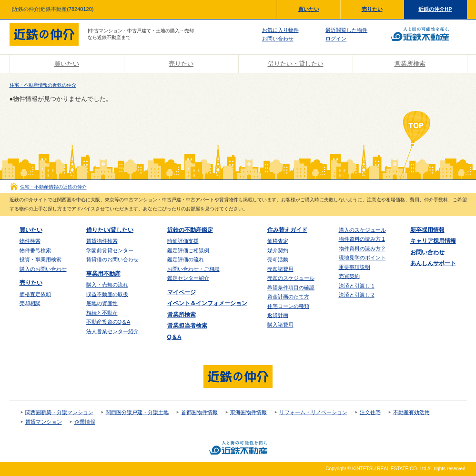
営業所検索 (410, 64)
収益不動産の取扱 (107, 294)
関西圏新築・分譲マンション (59, 412)
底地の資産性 (102, 303)
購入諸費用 (280, 325)
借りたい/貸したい (110, 230)
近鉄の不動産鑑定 (190, 230)
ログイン (336, 39)
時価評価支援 (183, 241)
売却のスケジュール (291, 278)
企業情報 (85, 422)
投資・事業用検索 (41, 259)
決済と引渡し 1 (357, 286)
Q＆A (174, 337)
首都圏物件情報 (199, 412)
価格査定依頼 (35, 294)
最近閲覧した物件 (346, 30)
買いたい (309, 9)
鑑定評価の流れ (186, 259)
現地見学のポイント (362, 258)
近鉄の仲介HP (435, 9)
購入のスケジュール (362, 230)
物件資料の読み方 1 (362, 239)
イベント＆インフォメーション (207, 303)
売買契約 (349, 276)
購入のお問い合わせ (43, 269)
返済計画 (278, 315)
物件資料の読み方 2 (362, 248)
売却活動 (278, 259)
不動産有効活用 (411, 412)
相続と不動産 (102, 313)
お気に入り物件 (280, 30)
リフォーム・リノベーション (313, 412)
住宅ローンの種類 (288, 306)
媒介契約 (278, 250)
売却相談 (30, 303)
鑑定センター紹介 (188, 278)
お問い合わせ (278, 39)
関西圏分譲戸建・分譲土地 (137, 412)
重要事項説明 (354, 267)
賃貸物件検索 (102, 241)
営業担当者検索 (187, 326)
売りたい (372, 9)
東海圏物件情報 (248, 412)
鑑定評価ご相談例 (188, 250)
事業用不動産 (103, 274)
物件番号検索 (35, 250)
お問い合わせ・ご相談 (193, 269)
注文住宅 (370, 412)
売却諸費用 (280, 269)
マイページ (182, 292)
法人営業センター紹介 (112, 331)
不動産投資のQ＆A (108, 322)
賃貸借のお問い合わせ (112, 259)
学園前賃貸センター (110, 250)
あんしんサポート (433, 263)
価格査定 (278, 241)
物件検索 (30, 241)
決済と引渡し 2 (357, 295)
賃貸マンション (44, 422)
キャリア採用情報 (433, 241)
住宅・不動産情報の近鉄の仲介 (43, 85)
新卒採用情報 (427, 230)
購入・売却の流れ (107, 285)
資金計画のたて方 (288, 297)
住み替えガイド (287, 230)
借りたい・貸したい (296, 64)
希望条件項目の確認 (291, 288)
